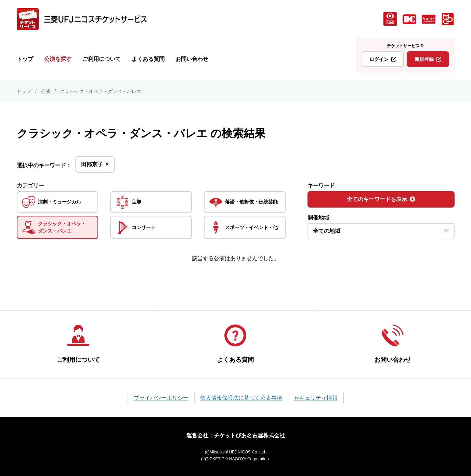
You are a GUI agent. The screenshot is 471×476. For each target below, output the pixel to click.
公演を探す (58, 59)
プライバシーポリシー (161, 398)
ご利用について (102, 59)
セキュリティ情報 (316, 398)
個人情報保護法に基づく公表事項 (241, 398)
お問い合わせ (192, 59)
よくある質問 (148, 59)
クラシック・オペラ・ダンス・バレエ (101, 91)
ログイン (383, 59)
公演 (45, 91)
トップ (25, 59)
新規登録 (428, 59)
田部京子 (95, 166)
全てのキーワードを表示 (381, 199)
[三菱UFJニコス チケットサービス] (82, 19)
